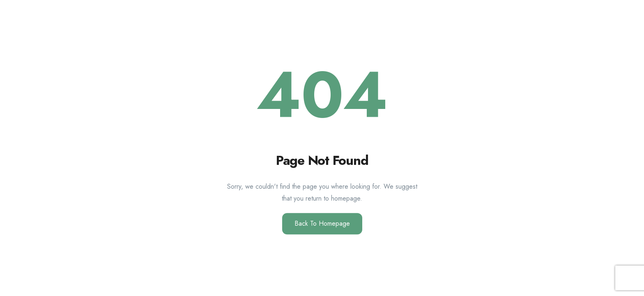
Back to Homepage (322, 223)
